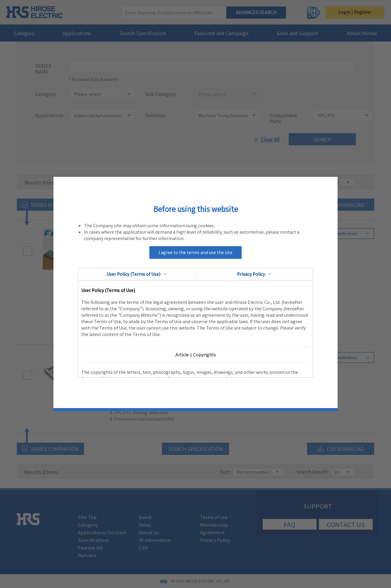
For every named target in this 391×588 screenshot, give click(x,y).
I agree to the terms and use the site (195, 252)
